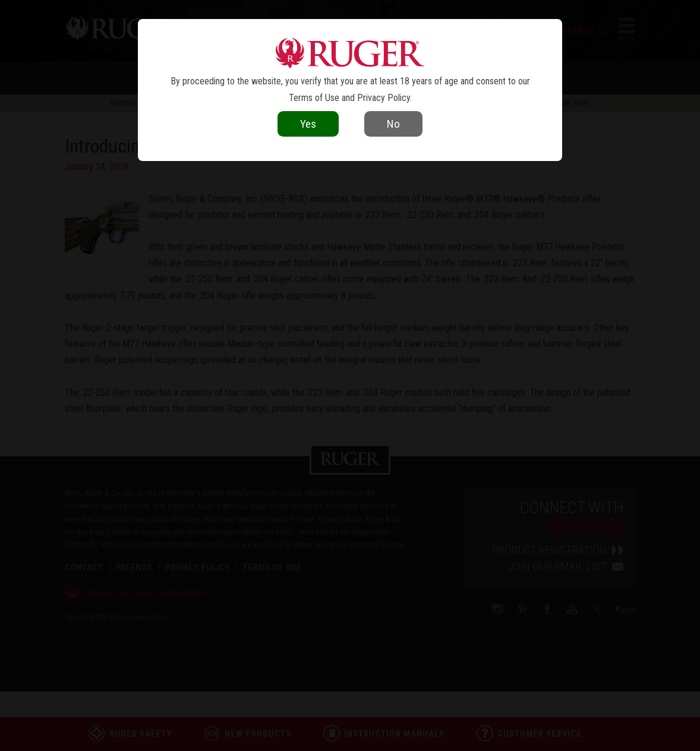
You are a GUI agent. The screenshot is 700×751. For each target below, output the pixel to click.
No (393, 124)
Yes (308, 124)
